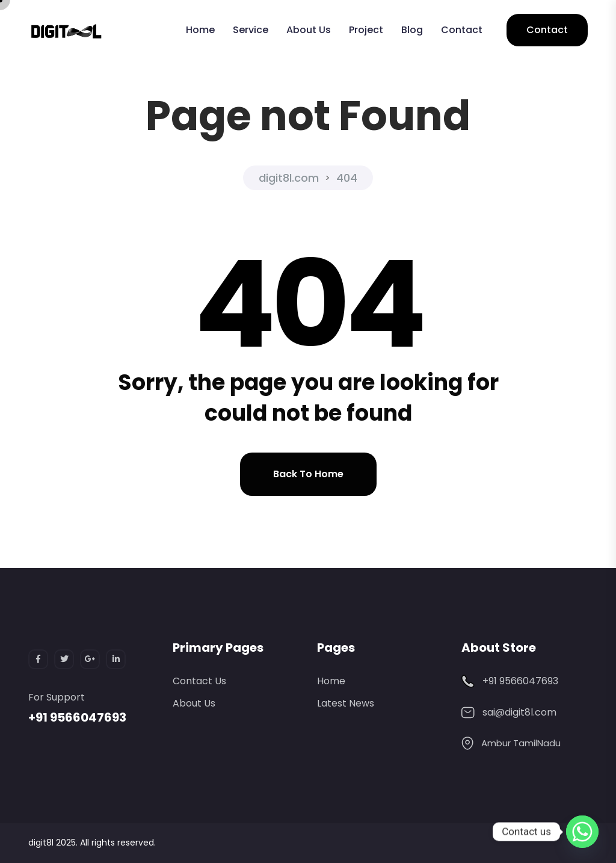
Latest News (346, 703)
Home (200, 30)
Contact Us (199, 681)
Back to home (308, 474)
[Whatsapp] (582, 832)
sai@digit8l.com (519, 712)
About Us (309, 30)
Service (251, 30)
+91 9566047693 (77, 717)
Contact (462, 30)
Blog (412, 30)
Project (366, 30)
